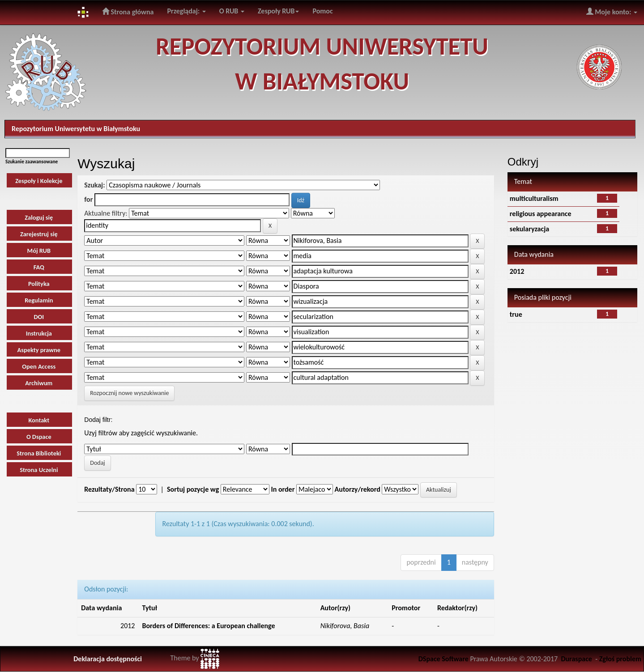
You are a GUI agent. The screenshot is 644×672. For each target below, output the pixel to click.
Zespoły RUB (279, 11)
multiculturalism (534, 198)
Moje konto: (612, 12)
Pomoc (322, 11)
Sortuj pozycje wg (193, 489)
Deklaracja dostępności (108, 659)
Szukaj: (94, 185)
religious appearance (541, 214)
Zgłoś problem (620, 659)
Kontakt (39, 420)
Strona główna (128, 12)
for (88, 199)
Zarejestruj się (39, 234)
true (516, 314)
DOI (39, 317)
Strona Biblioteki (39, 453)
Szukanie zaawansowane (32, 162)
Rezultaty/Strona (109, 489)
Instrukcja (39, 333)
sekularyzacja (529, 229)
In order (283, 489)
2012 (517, 271)
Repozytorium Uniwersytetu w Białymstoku (76, 129)
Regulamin (39, 300)
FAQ (39, 267)
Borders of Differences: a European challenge (208, 626)
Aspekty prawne (39, 350)
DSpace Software (444, 659)
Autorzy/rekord (358, 489)
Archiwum (39, 383)
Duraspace (576, 659)
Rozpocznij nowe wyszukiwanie (129, 393)
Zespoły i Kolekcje (39, 181)
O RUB (232, 11)
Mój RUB (39, 251)
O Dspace (39, 437)
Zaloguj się (39, 217)
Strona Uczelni (39, 470)
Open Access (39, 366)
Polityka (39, 284)
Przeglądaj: (186, 11)
